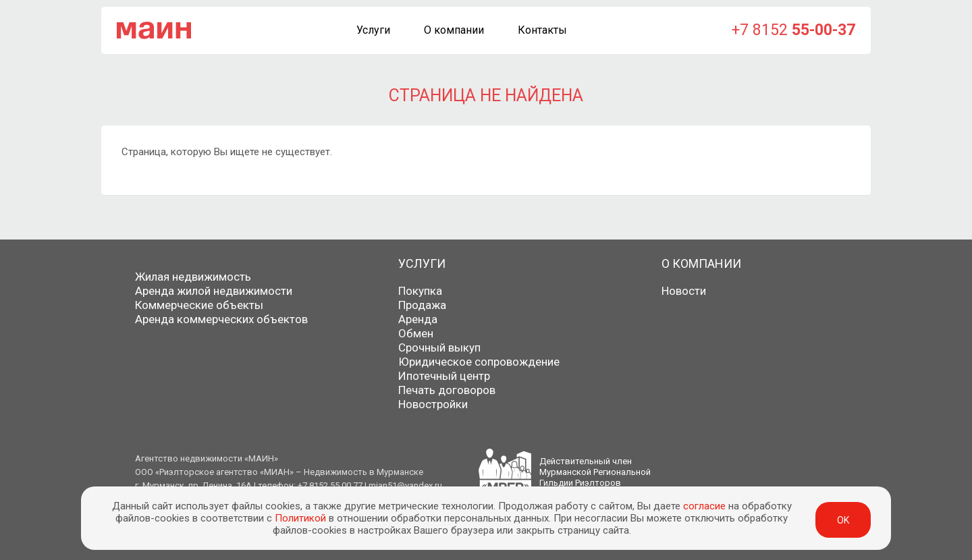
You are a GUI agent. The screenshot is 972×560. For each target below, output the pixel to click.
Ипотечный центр (444, 376)
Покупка (420, 291)
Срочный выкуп (439, 347)
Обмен (416, 333)
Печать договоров (447, 390)
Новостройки (433, 404)
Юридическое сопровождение (479, 362)
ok (843, 520)
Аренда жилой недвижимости (214, 291)
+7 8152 (793, 30)
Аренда (418, 319)
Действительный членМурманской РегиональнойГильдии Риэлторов (595, 472)
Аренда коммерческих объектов (221, 319)
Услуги (373, 30)
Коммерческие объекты (199, 305)
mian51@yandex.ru (405, 485)
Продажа (422, 305)
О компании (454, 30)
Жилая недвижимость (193, 277)
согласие (704, 506)
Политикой (300, 518)
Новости (684, 291)
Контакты (542, 30)
